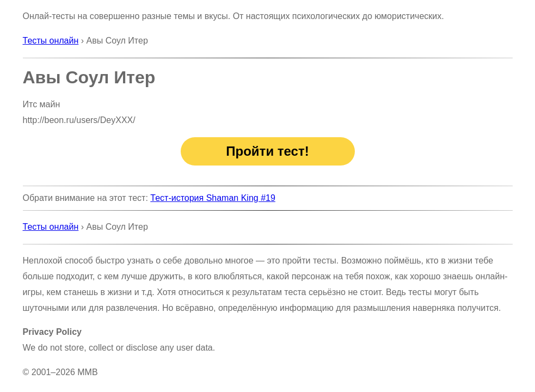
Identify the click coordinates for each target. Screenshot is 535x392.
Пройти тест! (267, 151)
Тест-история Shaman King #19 (213, 198)
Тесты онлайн (51, 41)
